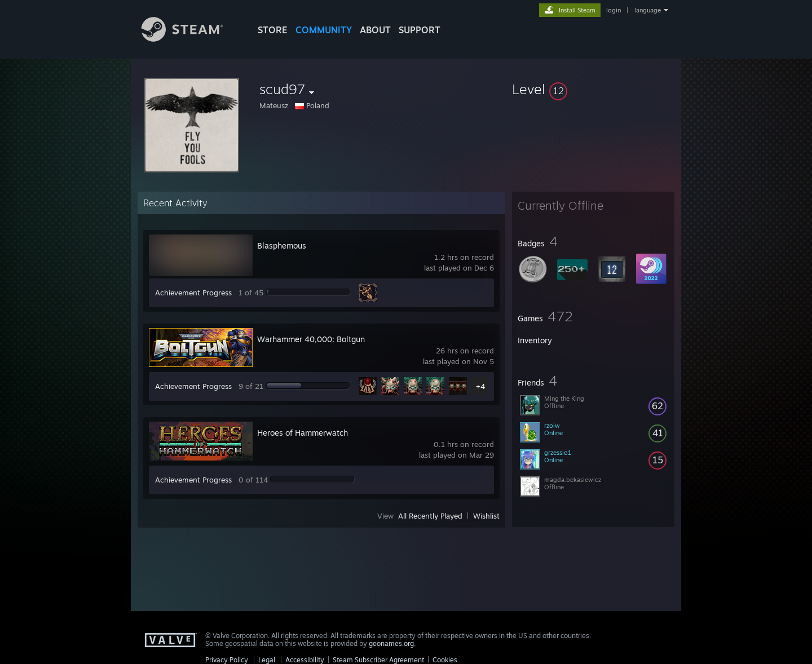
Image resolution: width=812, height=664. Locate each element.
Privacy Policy (227, 660)
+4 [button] (480, 386)
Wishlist (486, 516)
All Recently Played (430, 516)
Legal (267, 660)
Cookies (445, 660)
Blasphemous (282, 245)
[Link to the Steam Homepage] (191, 39)
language (648, 10)
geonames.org (391, 643)
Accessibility (305, 660)
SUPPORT (420, 30)
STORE (273, 30)
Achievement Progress (193, 293)
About (375, 30)
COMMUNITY (324, 30)
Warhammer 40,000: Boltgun (311, 339)
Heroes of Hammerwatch (303, 433)
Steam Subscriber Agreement (378, 660)
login (614, 10)
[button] (593, 89)
